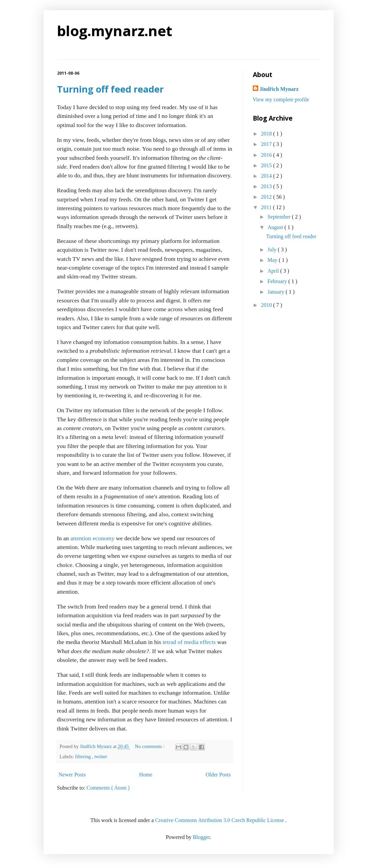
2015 (267, 165)
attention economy (92, 538)
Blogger (201, 837)
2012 (267, 197)
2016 (267, 155)
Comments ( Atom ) (108, 788)
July (273, 250)
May (273, 260)
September (279, 217)
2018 (267, 134)
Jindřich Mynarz (279, 89)
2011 (267, 207)
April (274, 271)
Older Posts (218, 775)
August (276, 227)
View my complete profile (281, 100)
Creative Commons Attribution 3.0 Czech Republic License (220, 820)
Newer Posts (72, 775)
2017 (267, 144)
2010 (267, 305)
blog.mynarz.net (115, 31)
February (278, 281)
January (276, 292)
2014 (267, 176)
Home (146, 775)
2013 (267, 186)
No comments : (151, 746)
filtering (83, 757)
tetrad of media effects (189, 642)
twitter (101, 757)
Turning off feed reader (110, 89)
